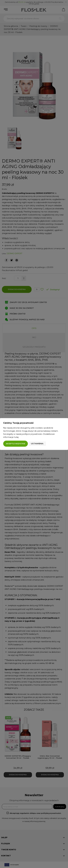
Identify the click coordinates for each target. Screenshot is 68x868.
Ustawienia (37, 444)
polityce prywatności (32, 434)
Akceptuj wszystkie (16, 444)
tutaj (16, 437)
